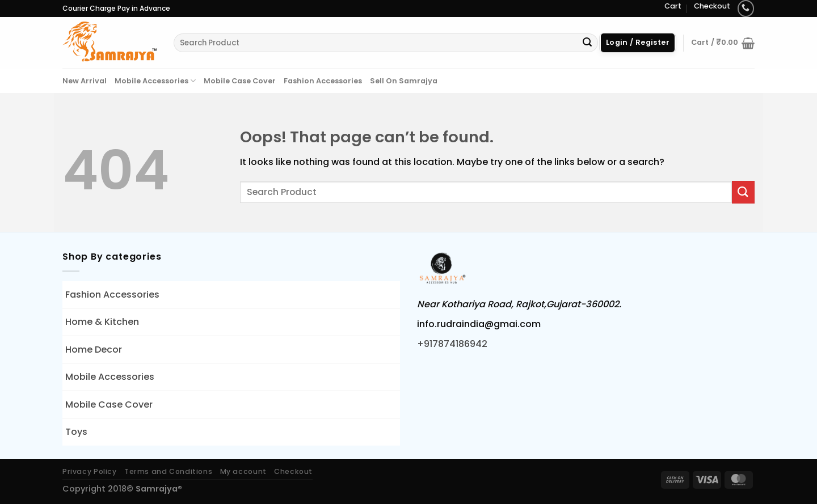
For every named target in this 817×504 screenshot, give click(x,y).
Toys (76, 432)
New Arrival (85, 81)
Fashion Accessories (323, 81)
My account (243, 471)
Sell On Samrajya (404, 81)
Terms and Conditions (168, 471)
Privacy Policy (90, 471)
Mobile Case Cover (240, 81)
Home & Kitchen (102, 322)
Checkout (712, 6)
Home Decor (94, 350)
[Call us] (746, 8)
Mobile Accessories (155, 81)
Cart (673, 6)
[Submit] (587, 43)
